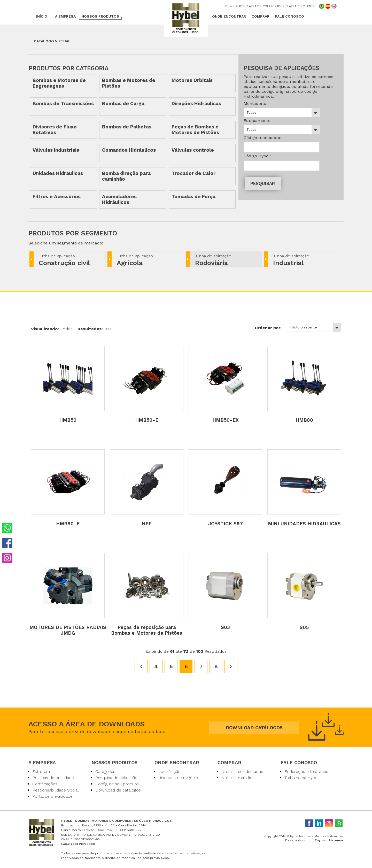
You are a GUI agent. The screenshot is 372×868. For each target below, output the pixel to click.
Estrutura (41, 771)
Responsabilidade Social (55, 790)
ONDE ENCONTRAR (229, 16)
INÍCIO (42, 16)
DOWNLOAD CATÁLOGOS (254, 728)
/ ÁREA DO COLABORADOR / (267, 6)
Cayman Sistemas (329, 840)
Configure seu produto (117, 784)
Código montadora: (262, 138)
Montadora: (255, 103)
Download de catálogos (118, 790)
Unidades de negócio (178, 778)
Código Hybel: (257, 156)
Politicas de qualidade (53, 778)
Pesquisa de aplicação (116, 778)
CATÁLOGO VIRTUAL (52, 41)
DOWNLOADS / (236, 6)
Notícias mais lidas (239, 778)
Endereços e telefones (306, 771)
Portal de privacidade (52, 796)
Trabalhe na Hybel (301, 778)
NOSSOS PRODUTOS (100, 16)
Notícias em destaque (242, 771)
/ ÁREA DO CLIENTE (301, 6)
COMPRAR (261, 16)
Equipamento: (258, 121)
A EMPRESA (65, 16)
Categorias (105, 771)
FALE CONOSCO (290, 16)
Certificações (45, 784)
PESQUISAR (263, 183)
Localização (169, 771)
